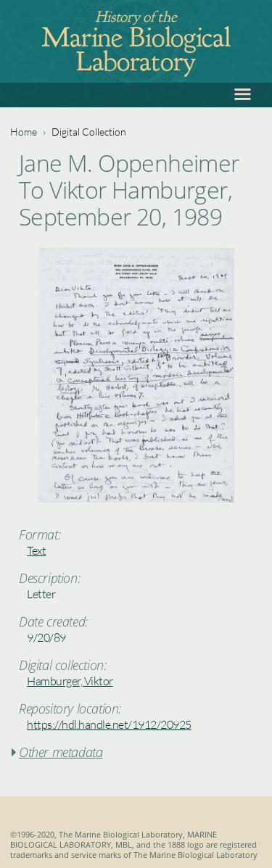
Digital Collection (89, 132)
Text (36, 550)
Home (24, 132)
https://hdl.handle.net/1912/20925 (109, 724)
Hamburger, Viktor (70, 681)
